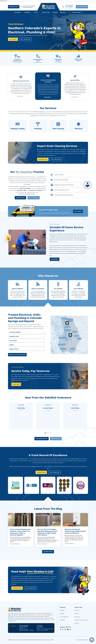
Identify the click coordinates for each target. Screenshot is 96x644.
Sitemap (86, 640)
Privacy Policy (79, 640)
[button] (70, 12)
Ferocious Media (49, 640)
